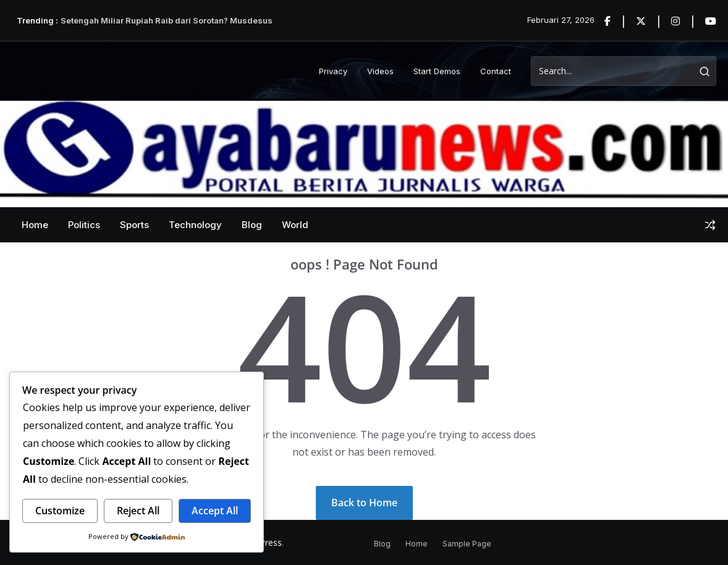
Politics (84, 225)
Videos (380, 71)
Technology (195, 225)
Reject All (138, 511)
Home (35, 225)
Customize (60, 511)
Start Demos (437, 71)
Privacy (333, 71)
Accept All (215, 511)
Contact (496, 71)
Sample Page (467, 544)
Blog (252, 225)
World (295, 225)
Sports (134, 225)
